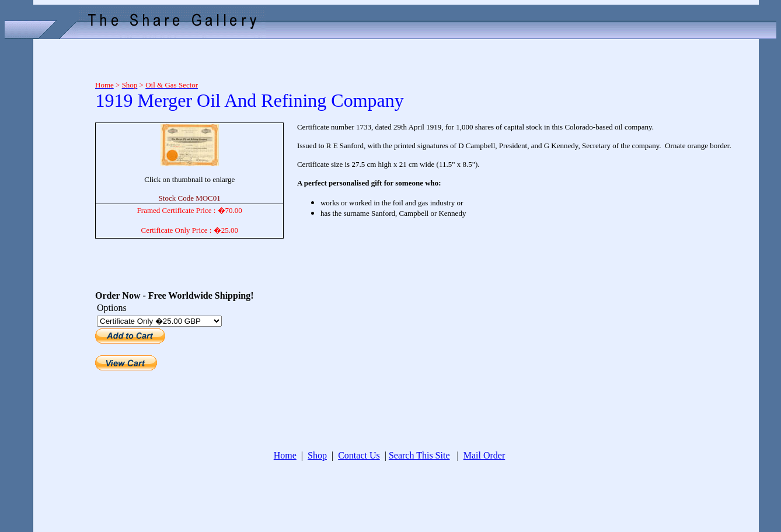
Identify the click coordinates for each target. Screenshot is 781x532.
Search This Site (419, 455)
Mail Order (484, 455)
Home (285, 455)
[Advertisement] (46, 217)
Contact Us (359, 455)
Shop (317, 455)
